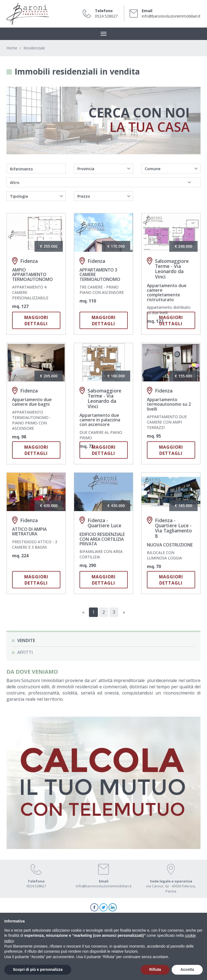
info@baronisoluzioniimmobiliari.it (171, 16)
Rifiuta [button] (155, 969)
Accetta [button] (187, 969)
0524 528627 (106, 16)
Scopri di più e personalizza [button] (38, 969)
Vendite (26, 640)
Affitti (25, 652)
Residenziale (34, 48)
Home (12, 48)
